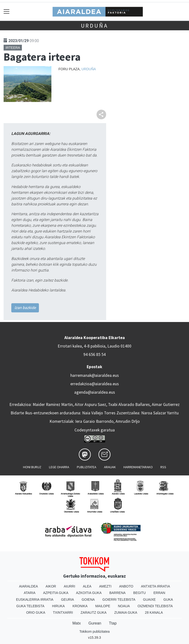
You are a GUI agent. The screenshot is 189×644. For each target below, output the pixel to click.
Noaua (124, 606)
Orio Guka (36, 612)
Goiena (88, 600)
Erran (159, 593)
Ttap (113, 623)
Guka (168, 600)
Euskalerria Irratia (35, 600)
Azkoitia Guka (89, 593)
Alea (87, 586)
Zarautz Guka (94, 612)
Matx (76, 623)
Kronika (80, 606)
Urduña (95, 26)
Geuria (67, 600)
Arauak (110, 467)
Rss (163, 467)
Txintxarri (63, 612)
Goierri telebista (119, 600)
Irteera (13, 48)
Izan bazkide (25, 308)
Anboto (126, 586)
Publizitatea (87, 467)
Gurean (95, 623)
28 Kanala (154, 612)
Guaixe (149, 600)
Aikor (51, 586)
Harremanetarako (138, 467)
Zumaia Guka (126, 612)
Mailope (103, 606)
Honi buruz (32, 467)
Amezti (105, 586)
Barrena (117, 593)
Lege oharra (59, 467)
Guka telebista (30, 606)
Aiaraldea (28, 586)
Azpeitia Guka (56, 593)
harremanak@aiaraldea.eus (95, 375)
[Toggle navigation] (7, 11)
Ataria (30, 593)
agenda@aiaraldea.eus (95, 392)
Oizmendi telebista (155, 606)
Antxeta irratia (155, 586)
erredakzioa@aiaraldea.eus (95, 384)
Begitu (140, 593)
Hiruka (58, 606)
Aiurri (69, 586)
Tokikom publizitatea (94, 631)
